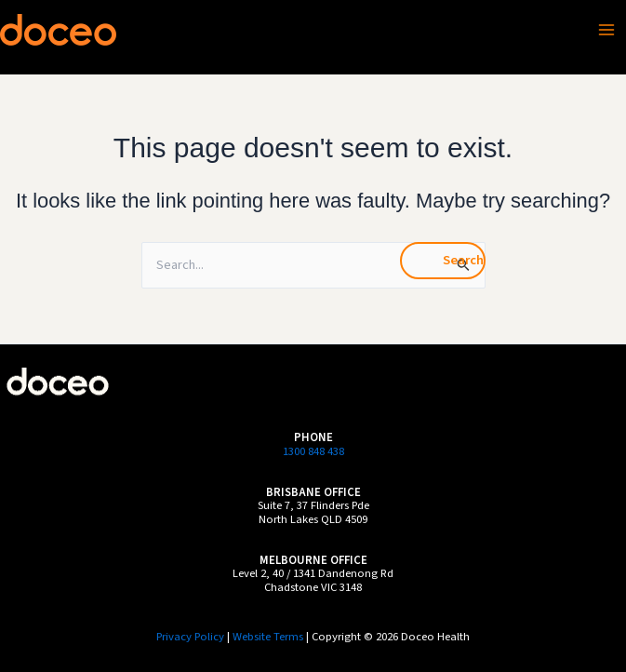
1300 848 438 (313, 451)
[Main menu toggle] (606, 30)
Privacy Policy (190, 637)
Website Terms (268, 637)
